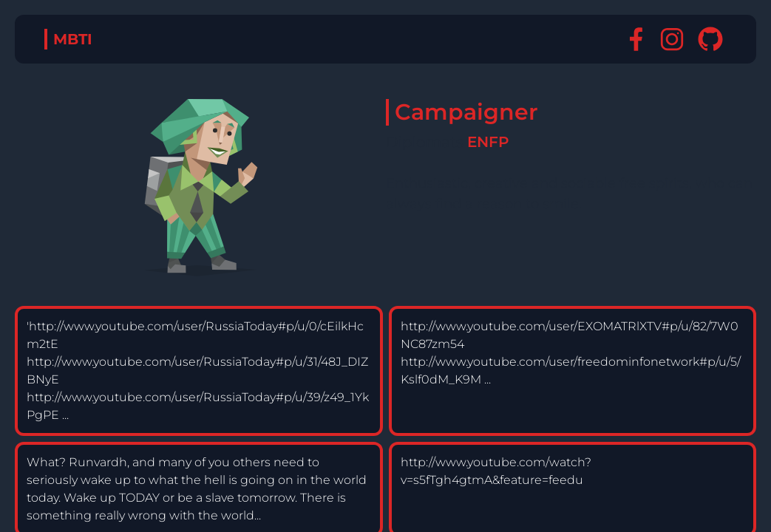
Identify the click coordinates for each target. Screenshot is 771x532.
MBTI (73, 39)
